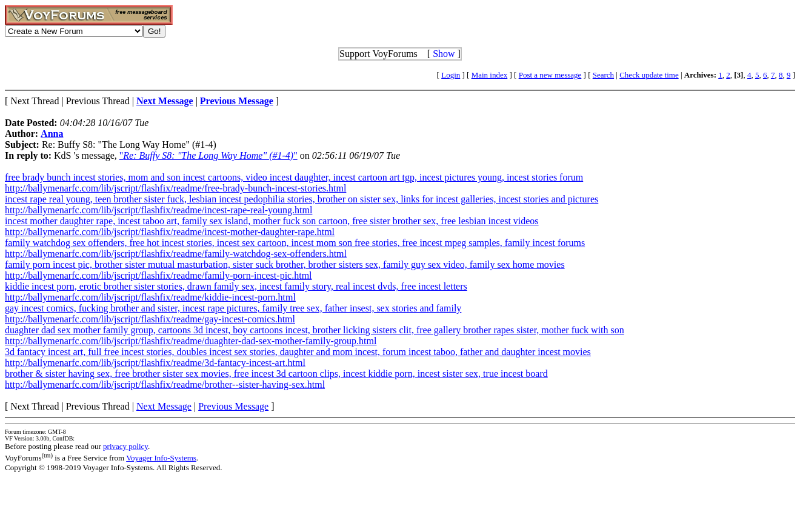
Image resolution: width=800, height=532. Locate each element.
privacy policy (125, 446)
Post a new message (550, 75)
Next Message (164, 406)
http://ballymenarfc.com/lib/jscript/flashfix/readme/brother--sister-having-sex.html (165, 384)
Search (603, 75)
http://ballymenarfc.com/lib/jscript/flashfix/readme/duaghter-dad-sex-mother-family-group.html (191, 341)
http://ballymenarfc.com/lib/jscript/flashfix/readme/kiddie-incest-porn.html (150, 297)
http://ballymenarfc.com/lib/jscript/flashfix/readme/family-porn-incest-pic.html (158, 275)
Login (451, 75)
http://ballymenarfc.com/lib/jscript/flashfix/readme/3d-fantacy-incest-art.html (155, 363)
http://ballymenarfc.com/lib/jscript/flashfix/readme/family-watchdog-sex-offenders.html (176, 254)
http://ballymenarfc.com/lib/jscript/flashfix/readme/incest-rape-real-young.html (158, 210)
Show (444, 54)
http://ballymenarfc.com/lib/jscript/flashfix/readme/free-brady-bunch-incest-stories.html (175, 188)
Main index (490, 75)
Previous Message (233, 406)
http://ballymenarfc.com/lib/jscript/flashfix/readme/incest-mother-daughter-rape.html (170, 232)
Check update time (649, 75)
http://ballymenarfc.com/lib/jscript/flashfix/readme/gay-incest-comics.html (150, 319)
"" (208, 155)
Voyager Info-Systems (161, 458)
